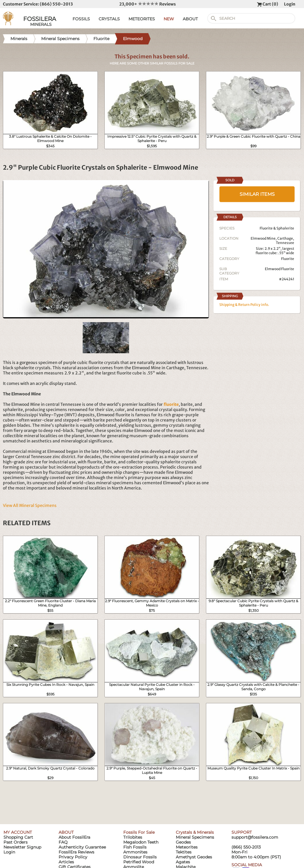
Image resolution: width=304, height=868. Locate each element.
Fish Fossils (135, 847)
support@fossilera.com (255, 837)
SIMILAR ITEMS (257, 194)
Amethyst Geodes (194, 857)
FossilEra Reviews (76, 852)
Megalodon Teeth (141, 842)
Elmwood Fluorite (279, 269)
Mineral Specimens (195, 837)
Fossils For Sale (139, 832)
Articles (66, 862)
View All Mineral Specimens (30, 505)
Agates (183, 862)
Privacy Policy (73, 857)
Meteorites (187, 847)
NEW (169, 19)
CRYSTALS (109, 19)
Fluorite (288, 259)
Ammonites (135, 852)
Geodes (183, 842)
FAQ (63, 842)
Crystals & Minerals (195, 832)
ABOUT (190, 19)
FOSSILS (81, 19)
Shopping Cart (18, 837)
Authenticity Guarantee (82, 847)
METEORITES (142, 19)
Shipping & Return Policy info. (244, 305)
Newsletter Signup (22, 847)
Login (290, 4)
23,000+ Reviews (148, 4)
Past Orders (16, 842)
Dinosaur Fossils (140, 857)
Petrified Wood (139, 862)
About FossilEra (74, 837)
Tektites (184, 852)
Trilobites (133, 837)
